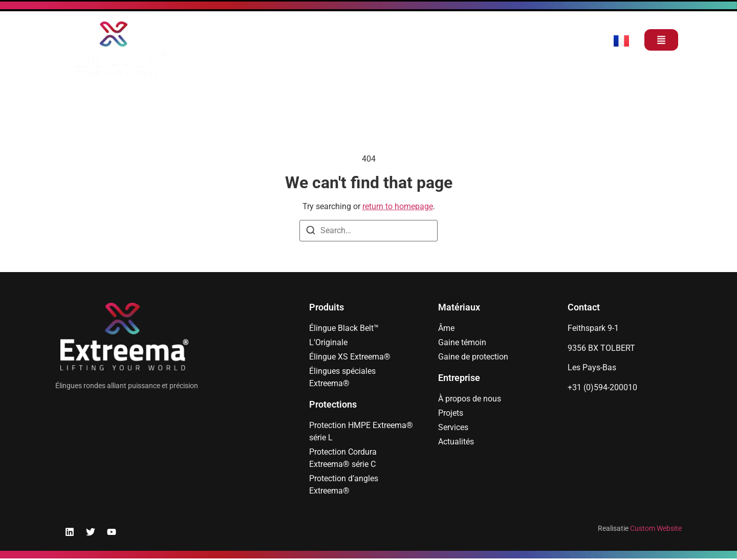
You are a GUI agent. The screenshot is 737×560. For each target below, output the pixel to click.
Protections (333, 404)
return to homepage (398, 206)
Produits (327, 307)
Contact (584, 307)
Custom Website (656, 528)
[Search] (311, 232)
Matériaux (459, 307)
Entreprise (459, 378)
